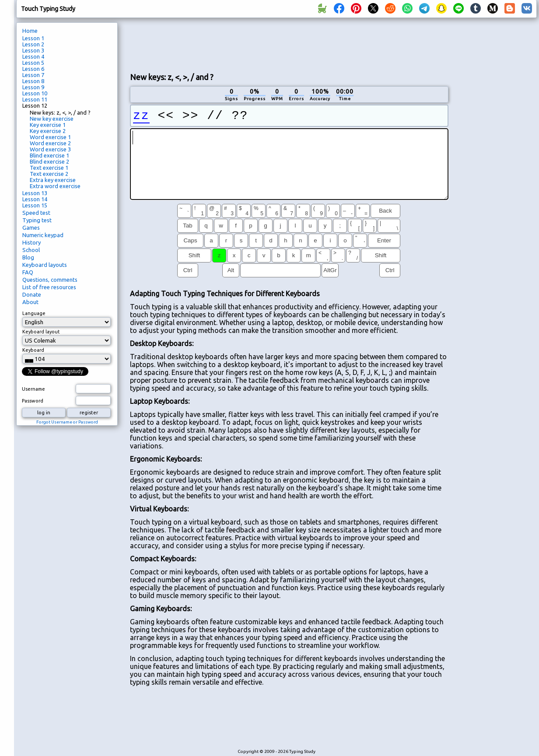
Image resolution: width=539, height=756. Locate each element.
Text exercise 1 (49, 168)
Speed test (36, 213)
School (31, 250)
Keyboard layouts (45, 265)
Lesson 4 (33, 56)
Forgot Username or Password (67, 422)
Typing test (37, 220)
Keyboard (33, 350)
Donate (32, 294)
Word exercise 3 (50, 149)
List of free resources (49, 287)
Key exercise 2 (48, 131)
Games (31, 227)
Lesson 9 (33, 87)
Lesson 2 (33, 44)
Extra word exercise (55, 186)
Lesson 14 (35, 199)
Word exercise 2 (50, 143)
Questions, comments (50, 280)
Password (33, 401)
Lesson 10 (35, 93)
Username (33, 389)
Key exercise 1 (48, 125)
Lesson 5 (33, 63)
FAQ (28, 272)
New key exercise (52, 119)
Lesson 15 (35, 205)
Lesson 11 (35, 99)
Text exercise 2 (49, 174)
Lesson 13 (35, 193)
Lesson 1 (33, 38)
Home (30, 31)
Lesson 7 (33, 75)
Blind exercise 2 (49, 161)
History (31, 242)
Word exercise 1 (50, 137)
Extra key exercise (53, 180)
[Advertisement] (289, 44)
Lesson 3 (33, 50)
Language (34, 313)
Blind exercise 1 (49, 155)
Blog (28, 257)
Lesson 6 (33, 69)
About (30, 302)
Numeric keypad (43, 235)
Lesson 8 (33, 81)
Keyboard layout (41, 332)
